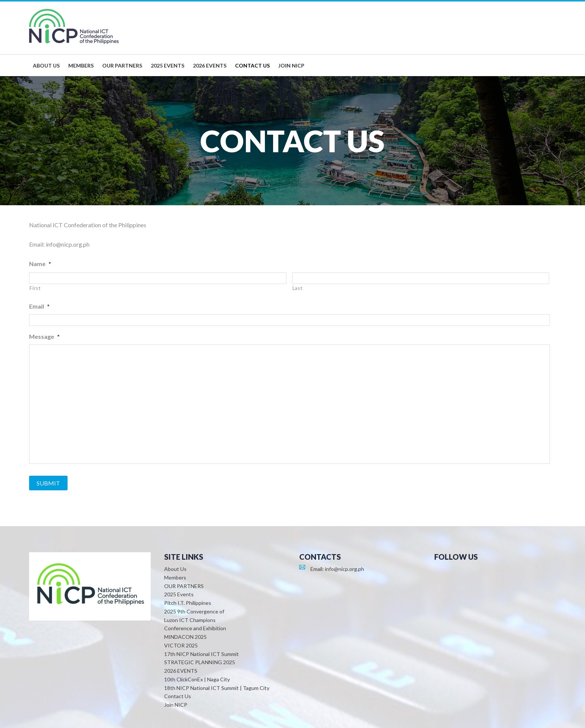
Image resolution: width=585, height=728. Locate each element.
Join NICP (176, 705)
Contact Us (178, 696)
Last (298, 288)
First (35, 288)
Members (175, 577)
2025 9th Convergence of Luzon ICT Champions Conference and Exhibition (195, 620)
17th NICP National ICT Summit (201, 654)
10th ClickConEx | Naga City (197, 679)
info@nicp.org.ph (345, 569)
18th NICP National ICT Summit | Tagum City (217, 688)
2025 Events (179, 594)
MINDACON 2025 (185, 637)
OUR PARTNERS (184, 586)
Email (39, 306)
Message (44, 336)
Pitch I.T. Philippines (188, 603)
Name (40, 264)
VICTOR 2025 (181, 645)
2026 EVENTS (181, 671)
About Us (175, 569)
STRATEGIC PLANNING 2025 (200, 662)
